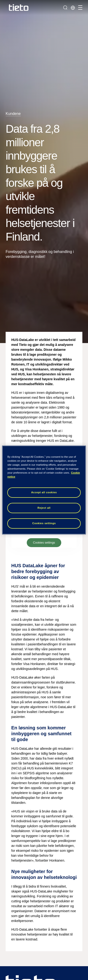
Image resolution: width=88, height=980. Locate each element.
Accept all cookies (44, 492)
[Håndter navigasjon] (80, 7)
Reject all (44, 508)
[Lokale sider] (73, 7)
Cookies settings (44, 543)
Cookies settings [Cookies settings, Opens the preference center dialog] (44, 523)
